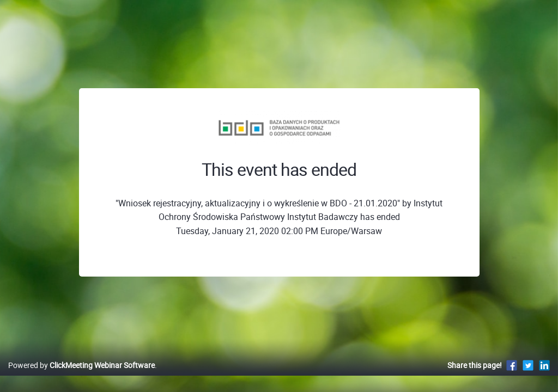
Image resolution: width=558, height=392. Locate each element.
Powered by (81, 376)
